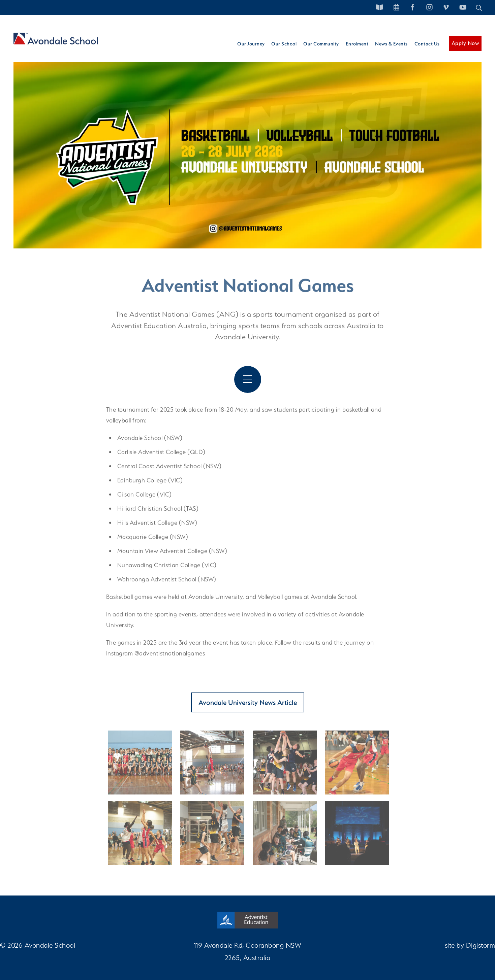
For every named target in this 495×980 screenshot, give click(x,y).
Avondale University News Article (248, 702)
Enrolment (357, 44)
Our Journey (251, 44)
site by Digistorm (470, 945)
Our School (284, 44)
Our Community (321, 44)
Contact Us (427, 44)
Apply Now (466, 43)
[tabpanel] (247, 147)
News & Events (391, 44)
